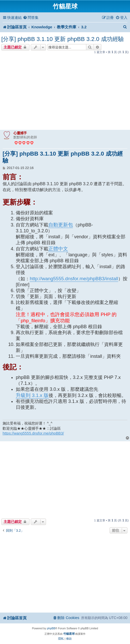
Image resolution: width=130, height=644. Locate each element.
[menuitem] (31, 18)
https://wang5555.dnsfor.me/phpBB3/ (33, 433)
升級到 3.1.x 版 (32, 395)
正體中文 (58, 249)
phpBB (51, 628)
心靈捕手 (20, 133)
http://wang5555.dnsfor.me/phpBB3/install (74, 279)
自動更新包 (61, 225)
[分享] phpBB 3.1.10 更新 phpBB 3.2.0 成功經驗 (63, 39)
